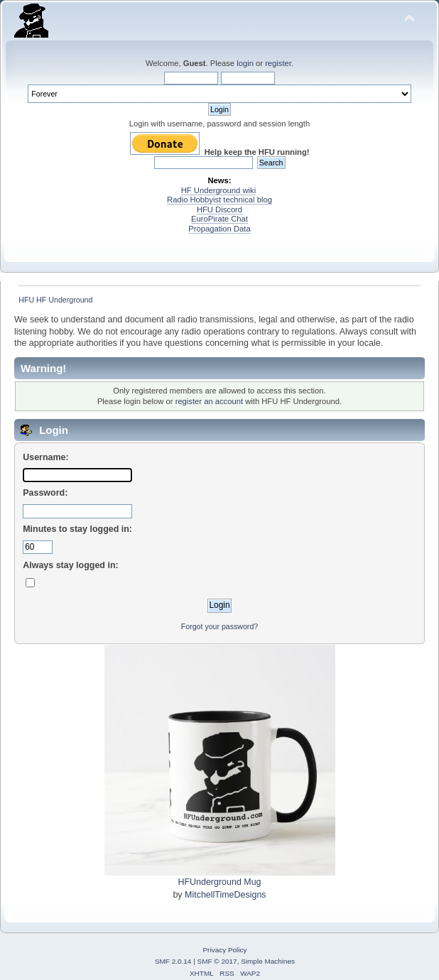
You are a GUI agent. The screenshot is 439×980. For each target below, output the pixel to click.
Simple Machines (268, 961)
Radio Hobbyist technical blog (220, 200)
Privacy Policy (224, 950)
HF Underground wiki (218, 190)
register (278, 63)
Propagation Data (219, 229)
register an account (209, 401)
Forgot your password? (220, 626)
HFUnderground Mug (219, 882)
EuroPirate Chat (220, 219)
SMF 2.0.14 (173, 961)
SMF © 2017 (217, 961)
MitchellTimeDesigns (226, 895)
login (245, 63)
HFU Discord (220, 209)
